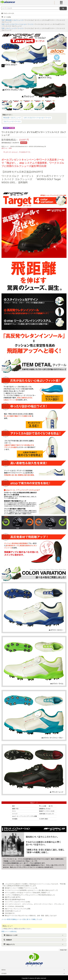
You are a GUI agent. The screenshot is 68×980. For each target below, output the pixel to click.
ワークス (31, 24)
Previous (3, 66)
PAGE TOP (63, 950)
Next (65, 66)
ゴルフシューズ (18, 20)
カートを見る (6, 17)
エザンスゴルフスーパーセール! (16, 24)
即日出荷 (9, 20)
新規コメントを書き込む (9, 931)
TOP (3, 20)
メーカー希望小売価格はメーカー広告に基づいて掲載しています (22, 919)
